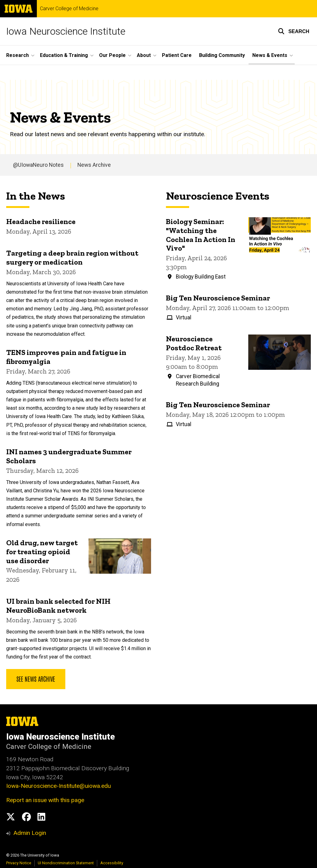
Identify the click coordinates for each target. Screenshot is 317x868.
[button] (294, 31)
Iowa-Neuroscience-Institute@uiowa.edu (59, 786)
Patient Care (177, 55)
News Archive (94, 165)
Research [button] (17, 55)
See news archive (36, 679)
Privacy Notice (19, 863)
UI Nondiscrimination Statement (66, 863)
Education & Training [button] (64, 55)
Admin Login (30, 833)
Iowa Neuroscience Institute (66, 31)
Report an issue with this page (45, 800)
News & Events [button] (270, 55)
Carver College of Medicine (69, 9)
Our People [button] (112, 55)
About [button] (144, 55)
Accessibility (112, 863)
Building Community (222, 55)
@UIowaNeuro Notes (38, 165)
